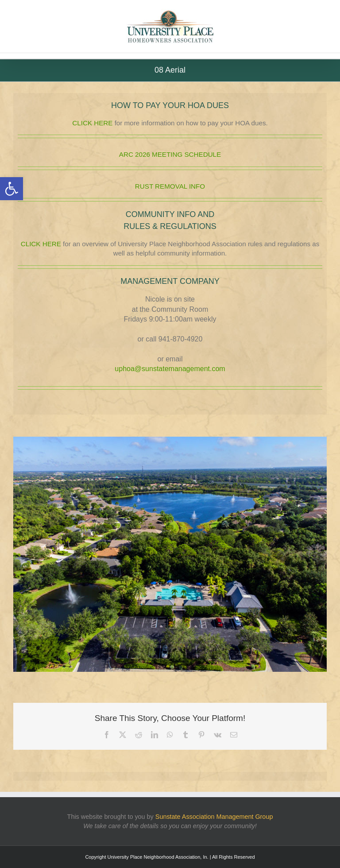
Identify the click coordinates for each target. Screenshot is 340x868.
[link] (12, 189)
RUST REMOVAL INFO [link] (170, 186)
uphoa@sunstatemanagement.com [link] (170, 369)
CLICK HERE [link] (92, 123)
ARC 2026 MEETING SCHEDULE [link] (170, 154)
